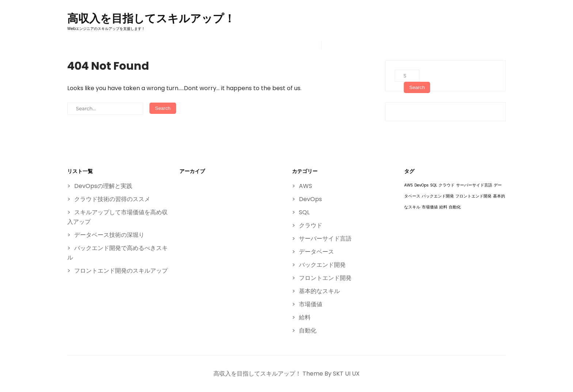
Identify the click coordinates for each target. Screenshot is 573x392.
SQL (304, 212)
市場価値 (311, 304)
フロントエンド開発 (325, 278)
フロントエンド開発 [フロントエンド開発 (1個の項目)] (473, 196)
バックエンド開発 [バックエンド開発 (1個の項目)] (438, 196)
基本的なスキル (319, 291)
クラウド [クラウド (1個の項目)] (447, 185)
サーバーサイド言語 (325, 239)
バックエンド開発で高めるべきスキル (117, 253)
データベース (316, 252)
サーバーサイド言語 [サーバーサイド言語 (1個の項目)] (474, 185)
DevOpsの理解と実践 (103, 186)
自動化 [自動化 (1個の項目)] (455, 207)
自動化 (308, 330)
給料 (305, 317)
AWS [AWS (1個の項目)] (409, 185)
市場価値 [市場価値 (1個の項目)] (430, 207)
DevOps (310, 199)
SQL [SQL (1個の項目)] (434, 185)
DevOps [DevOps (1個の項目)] (422, 185)
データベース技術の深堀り (109, 235)
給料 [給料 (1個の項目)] (443, 207)
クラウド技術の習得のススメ (112, 199)
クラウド (311, 225)
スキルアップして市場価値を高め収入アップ (117, 217)
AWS (306, 186)
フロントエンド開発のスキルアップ (121, 271)
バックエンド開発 (322, 265)
